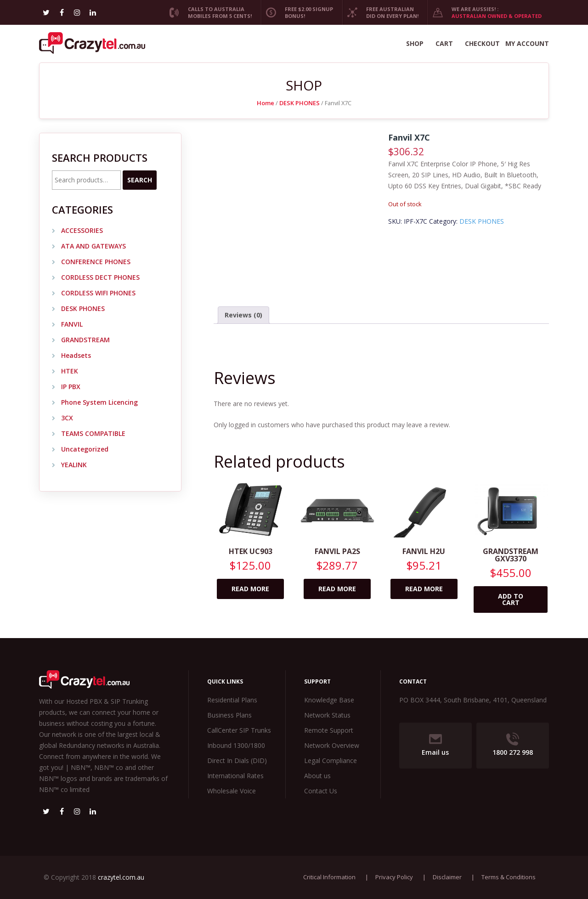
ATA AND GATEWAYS (93, 246)
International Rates (235, 776)
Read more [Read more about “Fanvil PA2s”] (337, 589)
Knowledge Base (329, 700)
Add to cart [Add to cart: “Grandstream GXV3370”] (511, 599)
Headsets (76, 355)
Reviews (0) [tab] (243, 315)
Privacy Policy (394, 877)
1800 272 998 (513, 745)
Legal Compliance (331, 760)
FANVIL (72, 324)
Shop (415, 43)
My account (527, 43)
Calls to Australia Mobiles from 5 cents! (208, 12)
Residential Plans (232, 700)
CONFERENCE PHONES (96, 262)
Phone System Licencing (99, 402)
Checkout (482, 43)
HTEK (70, 371)
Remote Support (329, 730)
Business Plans (229, 715)
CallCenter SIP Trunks (239, 730)
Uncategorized (85, 449)
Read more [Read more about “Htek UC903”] (250, 589)
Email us (435, 745)
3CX (67, 418)
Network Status (327, 715)
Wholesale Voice (232, 791)
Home (266, 103)
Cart (444, 43)
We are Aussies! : (485, 12)
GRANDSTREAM (85, 340)
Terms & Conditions (509, 877)
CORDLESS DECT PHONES (100, 277)
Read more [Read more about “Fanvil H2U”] (424, 589)
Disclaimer (447, 877)
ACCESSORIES (82, 230)
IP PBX (71, 387)
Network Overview (332, 745)
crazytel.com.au (121, 877)
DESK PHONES (300, 103)
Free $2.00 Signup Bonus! (297, 12)
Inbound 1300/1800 (236, 745)
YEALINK (74, 465)
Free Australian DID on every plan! (380, 12)
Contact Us (321, 791)
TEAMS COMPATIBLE (93, 433)
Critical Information (329, 877)
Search (140, 180)
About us (317, 776)
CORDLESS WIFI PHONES (98, 293)
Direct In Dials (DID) (237, 760)
